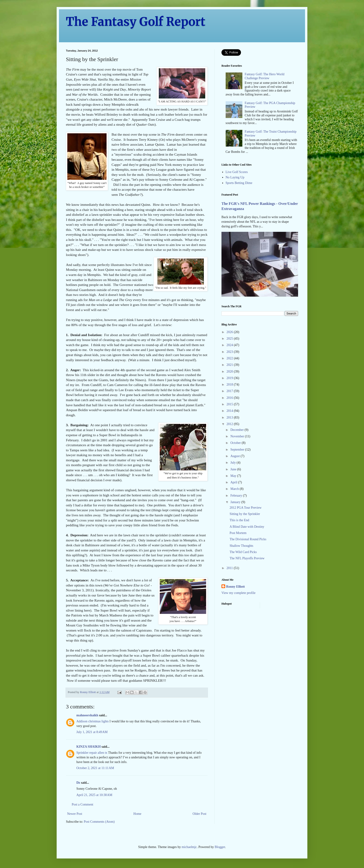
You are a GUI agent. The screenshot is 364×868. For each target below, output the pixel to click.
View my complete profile (239, 593)
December (237, 430)
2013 (230, 418)
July (233, 463)
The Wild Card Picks (243, 552)
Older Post (200, 814)
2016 (230, 398)
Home (137, 814)
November (238, 436)
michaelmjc (189, 847)
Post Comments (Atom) (99, 822)
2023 (230, 352)
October (236, 443)
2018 (230, 385)
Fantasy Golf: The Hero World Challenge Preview (265, 76)
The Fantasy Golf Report (136, 22)
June (234, 469)
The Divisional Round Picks (248, 539)
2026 (230, 332)
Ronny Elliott (236, 587)
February (237, 496)
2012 (230, 424)
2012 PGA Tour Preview (246, 508)
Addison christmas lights (93, 721)
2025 (230, 339)
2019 (230, 378)
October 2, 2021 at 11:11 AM (95, 768)
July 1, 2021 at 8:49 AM (92, 732)
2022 (230, 358)
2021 (230, 365)
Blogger (220, 847)
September (238, 450)
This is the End (239, 520)
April (234, 482)
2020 (230, 372)
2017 (230, 391)
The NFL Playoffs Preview (247, 558)
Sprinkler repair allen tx (92, 753)
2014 (230, 411)
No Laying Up (235, 177)
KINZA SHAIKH (89, 747)
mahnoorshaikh (87, 715)
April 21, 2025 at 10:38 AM (94, 795)
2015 (230, 404)
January (236, 502)
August (235, 456)
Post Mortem (238, 533)
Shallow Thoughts (241, 546)
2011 (230, 568)
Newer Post (75, 814)
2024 (230, 345)
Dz (78, 783)
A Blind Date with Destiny (247, 527)
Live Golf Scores (237, 172)
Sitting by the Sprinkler (245, 514)
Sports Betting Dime (239, 183)
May (234, 476)
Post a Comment (83, 804)
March (235, 489)
